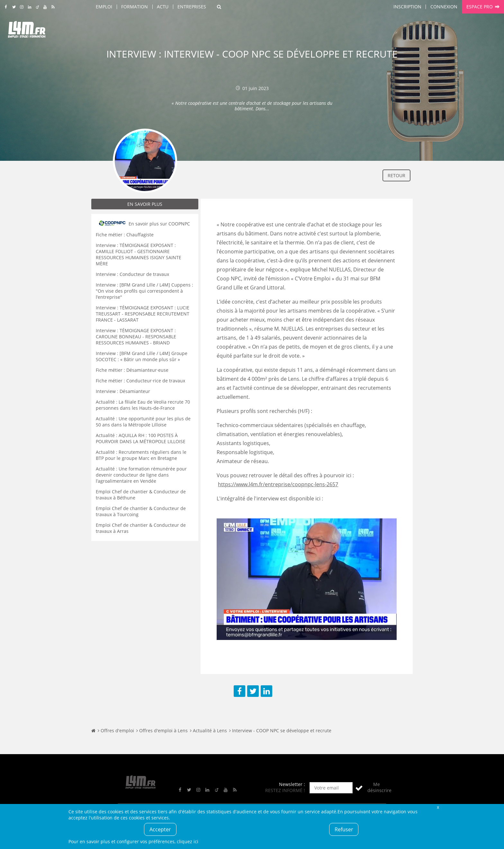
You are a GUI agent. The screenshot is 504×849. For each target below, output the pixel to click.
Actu (163, 7)
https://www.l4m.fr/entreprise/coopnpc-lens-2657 (278, 484)
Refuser (344, 829)
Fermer (438, 807)
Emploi (104, 7)
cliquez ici (188, 841)
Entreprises (192, 7)
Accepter (160, 829)
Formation (135, 7)
